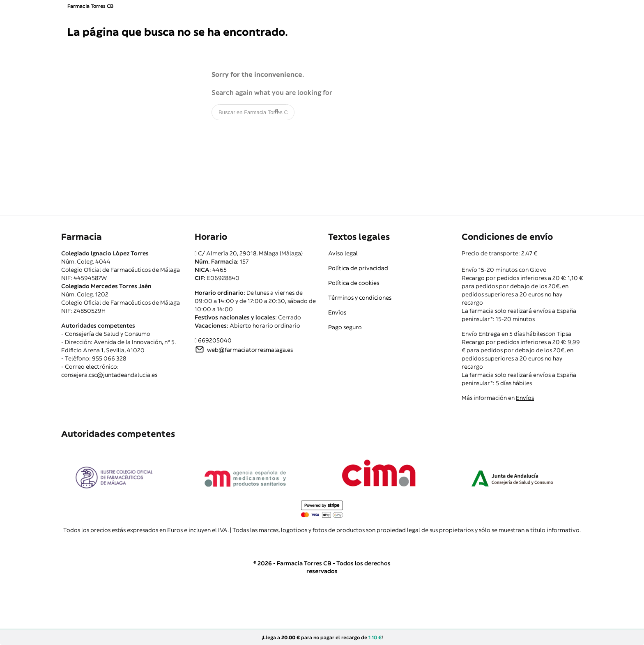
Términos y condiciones (360, 298)
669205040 (215, 340)
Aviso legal (343, 253)
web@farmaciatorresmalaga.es (250, 350)
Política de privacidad (358, 268)
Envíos (337, 312)
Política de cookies (354, 283)
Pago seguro (345, 327)
